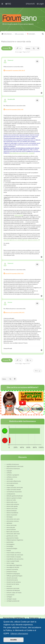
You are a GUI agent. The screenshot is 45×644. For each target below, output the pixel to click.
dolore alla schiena (13, 504)
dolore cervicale (19, 215)
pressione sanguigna (13, 574)
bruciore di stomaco (13, 469)
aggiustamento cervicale (15, 466)
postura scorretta (12, 569)
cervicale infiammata (14, 481)
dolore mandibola (12, 513)
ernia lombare (11, 529)
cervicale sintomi (12, 483)
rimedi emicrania (12, 580)
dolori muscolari (12, 515)
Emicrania (34, 618)
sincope (9, 586)
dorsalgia (9, 517)
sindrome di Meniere (13, 590)
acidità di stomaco (13, 464)
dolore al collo (11, 500)
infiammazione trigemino (15, 540)
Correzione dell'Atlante (14, 618)
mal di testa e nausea (14, 557)
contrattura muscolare (14, 492)
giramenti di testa (12, 538)
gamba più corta (12, 536)
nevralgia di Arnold (13, 567)
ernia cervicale (11, 525)
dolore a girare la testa (14, 498)
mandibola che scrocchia (15, 559)
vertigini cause (11, 599)
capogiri (9, 471)
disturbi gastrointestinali (15, 496)
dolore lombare (12, 511)
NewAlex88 (11, 99)
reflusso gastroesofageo (14, 576)
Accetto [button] (13, 640)
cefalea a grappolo (13, 475)
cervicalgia (10, 485)
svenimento (10, 595)
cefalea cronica (12, 477)
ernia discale (11, 527)
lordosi (9, 550)
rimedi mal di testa (13, 584)
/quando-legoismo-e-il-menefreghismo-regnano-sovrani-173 (22, 240)
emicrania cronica (13, 521)
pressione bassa (12, 572)
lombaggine (10, 544)
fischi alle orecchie (13, 532)
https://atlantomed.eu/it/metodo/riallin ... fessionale (22, 153)
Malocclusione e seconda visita (16, 42)
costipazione (11, 494)
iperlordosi (10, 542)
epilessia (9, 523)
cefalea (9, 473)
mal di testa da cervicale (15, 555)
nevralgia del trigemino (14, 565)
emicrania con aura (13, 519)
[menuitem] (8, 4)
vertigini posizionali (13, 601)
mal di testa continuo (14, 553)
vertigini (9, 597)
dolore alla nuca (12, 502)
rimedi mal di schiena (14, 582)
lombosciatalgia (12, 548)
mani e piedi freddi (13, 561)
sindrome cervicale (13, 588)
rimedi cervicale (12, 578)
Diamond (10, 60)
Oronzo (10, 302)
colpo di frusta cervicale (15, 488)
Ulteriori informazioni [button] (19, 634)
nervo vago (10, 563)
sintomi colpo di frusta (14, 593)
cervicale (10, 479)
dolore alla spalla (12, 506)
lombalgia (10, 546)
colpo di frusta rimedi (14, 490)
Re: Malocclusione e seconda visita (15, 106)
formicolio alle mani (13, 534)
